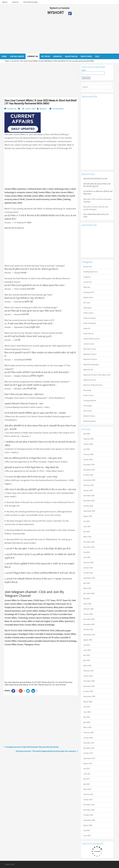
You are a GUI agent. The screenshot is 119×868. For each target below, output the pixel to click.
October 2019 (88, 629)
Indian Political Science (92, 339)
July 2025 (87, 449)
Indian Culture (88, 313)
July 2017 (87, 769)
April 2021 (87, 583)
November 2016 (89, 810)
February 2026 (88, 439)
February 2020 (88, 609)
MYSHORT (56, 13)
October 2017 (88, 753)
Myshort (43, 109)
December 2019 (89, 619)
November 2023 (89, 501)
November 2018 (89, 686)
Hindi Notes (88, 308)
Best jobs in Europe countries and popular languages (96, 208)
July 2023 (87, 521)
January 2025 (88, 459)
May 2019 (87, 655)
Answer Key (88, 267)
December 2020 (89, 593)
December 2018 (89, 681)
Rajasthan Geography (91, 364)
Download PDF (89, 292)
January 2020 (88, 614)
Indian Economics (90, 318)
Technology (88, 406)
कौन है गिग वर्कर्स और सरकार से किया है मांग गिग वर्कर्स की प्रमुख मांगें (97, 185)
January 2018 (88, 738)
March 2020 (87, 604)
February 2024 (88, 485)
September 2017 (89, 758)
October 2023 (88, 506)
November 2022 (89, 547)
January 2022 (88, 568)
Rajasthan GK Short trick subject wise (97, 375)
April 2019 (87, 660)
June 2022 (87, 557)
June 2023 (87, 526)
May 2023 (87, 532)
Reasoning (87, 390)
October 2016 (88, 815)
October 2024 (88, 475)
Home (7, 61)
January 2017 (88, 800)
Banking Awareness (90, 272)
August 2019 (88, 640)
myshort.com (10, 864)
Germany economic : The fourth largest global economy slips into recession (46, 751)
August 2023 (88, 516)
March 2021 (87, 588)
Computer (87, 277)
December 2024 (89, 465)
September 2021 (89, 578)
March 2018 (87, 727)
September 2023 (89, 511)
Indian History (88, 334)
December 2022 (89, 542)
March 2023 (87, 537)
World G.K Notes (89, 416)
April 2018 (87, 722)
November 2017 (89, 748)
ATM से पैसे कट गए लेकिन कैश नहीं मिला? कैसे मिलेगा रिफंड (98, 193)
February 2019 (88, 671)
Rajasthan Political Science (93, 385)
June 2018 (87, 712)
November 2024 (89, 470)
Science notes (88, 395)
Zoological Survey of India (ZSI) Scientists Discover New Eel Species (32, 747)
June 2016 (87, 836)
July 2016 (87, 830)
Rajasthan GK (88, 370)
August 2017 (88, 763)
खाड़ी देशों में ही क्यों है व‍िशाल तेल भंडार (95, 179)
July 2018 (87, 707)
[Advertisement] (51, 35)
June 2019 (87, 650)
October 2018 (88, 691)
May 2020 (87, 599)
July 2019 (87, 645)
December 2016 (89, 805)
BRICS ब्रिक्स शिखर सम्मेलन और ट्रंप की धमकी (96, 216)
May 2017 (87, 779)
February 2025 (88, 454)
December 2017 (89, 743)
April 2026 (87, 434)
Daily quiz (87, 287)
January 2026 (88, 444)
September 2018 (89, 696)
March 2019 (87, 666)
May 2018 (87, 717)
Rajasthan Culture (90, 354)
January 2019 (88, 676)
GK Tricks (87, 303)
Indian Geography (90, 323)
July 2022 (87, 552)
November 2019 (89, 624)
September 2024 (89, 480)
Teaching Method (90, 401)
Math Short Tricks (90, 349)
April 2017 (87, 784)
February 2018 (88, 732)
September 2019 (89, 635)
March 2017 (87, 789)
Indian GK (87, 328)
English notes (88, 297)
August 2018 (88, 702)
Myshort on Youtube (60, 8)
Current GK (15, 61)
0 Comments (58, 109)
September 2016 (89, 820)
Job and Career (89, 344)
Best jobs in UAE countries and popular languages (97, 200)
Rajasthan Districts (90, 359)
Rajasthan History (90, 380)
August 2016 (88, 825)
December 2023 (89, 496)
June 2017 (87, 774)
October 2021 (88, 573)
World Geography (90, 421)
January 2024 (88, 490)
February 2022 (88, 562)
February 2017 (88, 794)
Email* (93, 72)
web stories (88, 411)
